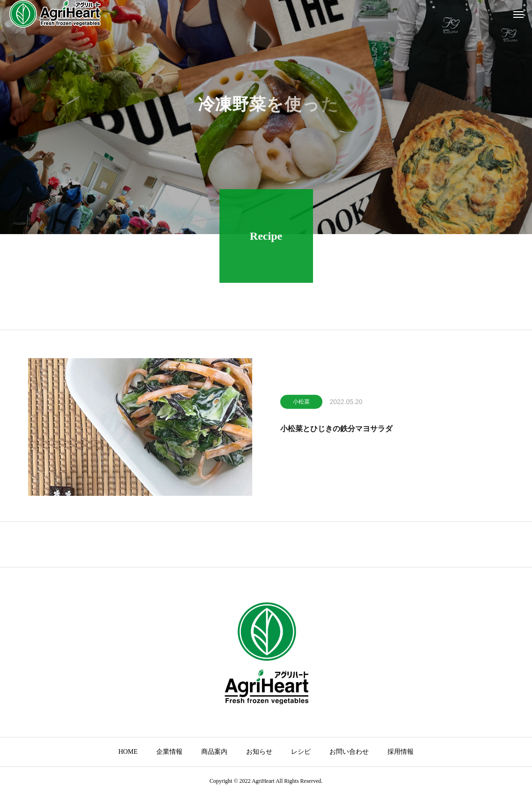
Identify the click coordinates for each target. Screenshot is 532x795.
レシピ (301, 752)
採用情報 (401, 752)
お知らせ (259, 752)
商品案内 (214, 752)
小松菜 (301, 404)
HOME (128, 752)
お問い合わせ (349, 752)
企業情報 (169, 752)
